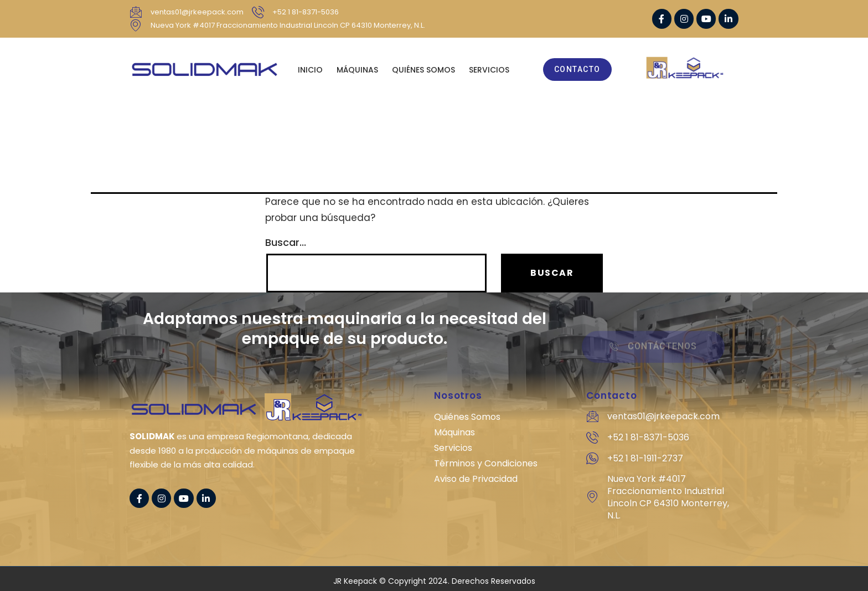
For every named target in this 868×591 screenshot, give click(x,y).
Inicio (310, 70)
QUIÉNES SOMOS (423, 70)
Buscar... (286, 243)
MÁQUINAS (357, 70)
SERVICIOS (489, 70)
